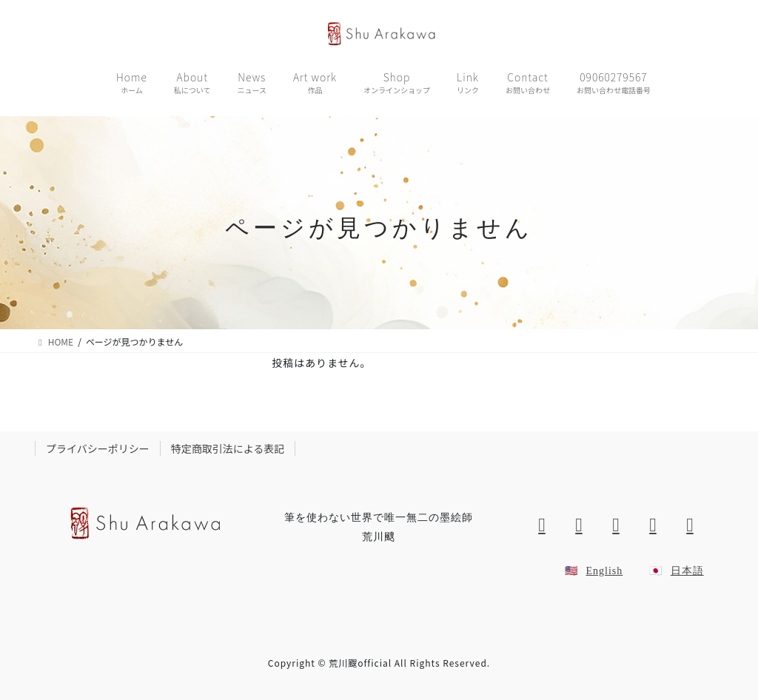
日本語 (687, 571)
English (604, 571)
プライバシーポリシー (98, 448)
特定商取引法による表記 (228, 448)
